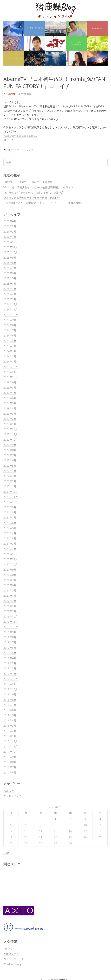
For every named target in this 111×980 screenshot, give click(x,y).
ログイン (9, 948)
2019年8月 (10, 637)
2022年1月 (10, 486)
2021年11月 (11, 497)
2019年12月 (11, 616)
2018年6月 (10, 710)
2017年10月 (11, 752)
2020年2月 (10, 606)
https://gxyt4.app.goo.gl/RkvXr (21, 136)
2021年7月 (10, 517)
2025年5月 (10, 278)
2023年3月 (10, 414)
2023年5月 (10, 403)
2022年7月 (10, 455)
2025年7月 (10, 268)
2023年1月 (10, 424)
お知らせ (9, 791)
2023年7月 (10, 393)
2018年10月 (11, 689)
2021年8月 (10, 512)
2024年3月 (10, 351)
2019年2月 (10, 668)
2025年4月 (10, 284)
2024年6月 (10, 335)
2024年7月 (10, 330)
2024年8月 (10, 325)
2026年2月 (10, 232)
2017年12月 (11, 741)
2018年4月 (10, 720)
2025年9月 (10, 258)
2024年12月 (11, 304)
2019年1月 (10, 674)
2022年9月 (10, 445)
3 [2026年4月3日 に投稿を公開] (85, 819)
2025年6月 (10, 273)
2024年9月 (10, 320)
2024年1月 (10, 361)
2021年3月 (10, 538)
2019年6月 (10, 648)
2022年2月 (10, 481)
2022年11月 (11, 434)
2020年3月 (10, 601)
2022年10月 (11, 440)
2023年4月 (10, 408)
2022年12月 (11, 429)
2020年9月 (10, 570)
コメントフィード (14, 959)
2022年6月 (10, 460)
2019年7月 (10, 642)
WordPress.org (12, 964)
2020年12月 (11, 554)
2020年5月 (10, 590)
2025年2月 (10, 294)
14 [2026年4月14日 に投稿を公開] (41, 831)
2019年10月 (11, 627)
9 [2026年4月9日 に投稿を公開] (70, 825)
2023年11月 (11, 372)
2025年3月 (10, 289)
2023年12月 (11, 367)
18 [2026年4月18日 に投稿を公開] (100, 831)
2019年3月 (10, 663)
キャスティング (25, 150)
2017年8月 (10, 762)
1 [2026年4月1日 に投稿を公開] (55, 819)
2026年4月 (10, 221)
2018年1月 (10, 736)
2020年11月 (11, 559)
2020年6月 (10, 585)
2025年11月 (11, 247)
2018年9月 (10, 694)
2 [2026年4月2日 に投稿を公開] (70, 819)
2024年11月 (11, 309)
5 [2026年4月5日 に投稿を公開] (11, 825)
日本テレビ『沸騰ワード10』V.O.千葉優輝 (28, 182)
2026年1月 (10, 237)
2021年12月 (11, 492)
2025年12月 (11, 242)
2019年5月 (10, 653)
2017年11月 (11, 746)
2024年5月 (10, 341)
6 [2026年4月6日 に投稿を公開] (26, 825)
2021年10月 (11, 502)
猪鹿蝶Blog (56, 8)
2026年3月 (10, 226)
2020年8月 (10, 575)
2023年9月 (10, 382)
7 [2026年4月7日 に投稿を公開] (41, 825)
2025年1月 (10, 299)
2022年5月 (10, 466)
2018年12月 (11, 679)
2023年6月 (10, 398)
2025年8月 (10, 263)
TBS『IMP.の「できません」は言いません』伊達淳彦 (34, 192)
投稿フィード (11, 954)
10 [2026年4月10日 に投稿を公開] (85, 825)
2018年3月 (10, 726)
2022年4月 (10, 471)
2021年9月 (10, 507)
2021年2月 (10, 544)
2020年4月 (10, 596)
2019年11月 (11, 622)
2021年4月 (10, 533)
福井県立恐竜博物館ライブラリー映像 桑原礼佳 (32, 198)
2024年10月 (11, 315)
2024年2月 (10, 356)
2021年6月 (10, 523)
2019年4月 (10, 658)
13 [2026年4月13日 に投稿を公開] (26, 831)
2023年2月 (10, 419)
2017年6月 (10, 772)
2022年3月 (10, 476)
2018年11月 (11, 684)
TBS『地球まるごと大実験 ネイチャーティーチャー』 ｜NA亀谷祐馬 (43, 203)
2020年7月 (10, 580)
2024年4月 (10, 346)
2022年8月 (10, 450)
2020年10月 (11, 564)
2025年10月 (11, 252)
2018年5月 (10, 715)
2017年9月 (10, 757)
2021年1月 (10, 549)
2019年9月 (10, 632)
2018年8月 (10, 700)
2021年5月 (10, 528)
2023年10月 (11, 377)
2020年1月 (10, 611)
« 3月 (6, 853)
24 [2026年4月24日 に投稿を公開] (85, 837)
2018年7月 (10, 705)
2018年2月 (10, 731)
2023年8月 (10, 388)
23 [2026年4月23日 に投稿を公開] (70, 837)
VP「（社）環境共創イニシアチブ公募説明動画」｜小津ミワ (38, 187)
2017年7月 (10, 767)
